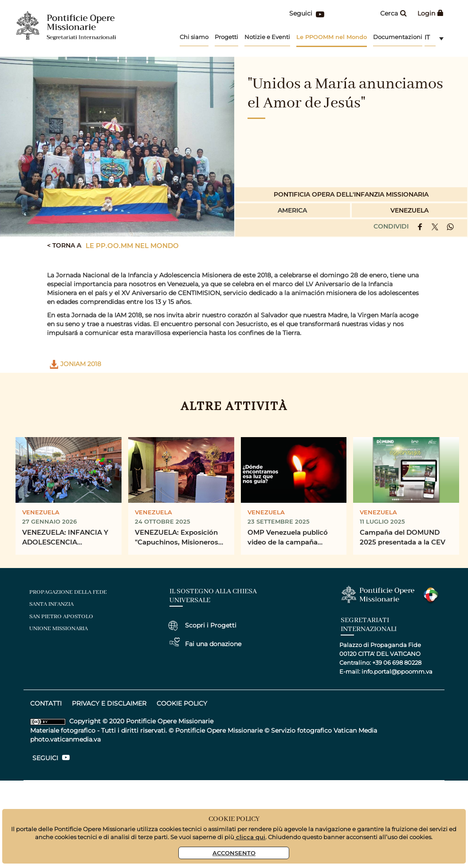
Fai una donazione (213, 644)
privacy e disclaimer (109, 703)
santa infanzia (51, 604)
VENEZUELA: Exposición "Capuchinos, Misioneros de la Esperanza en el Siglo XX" (179, 538)
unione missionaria (59, 629)
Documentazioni (398, 37)
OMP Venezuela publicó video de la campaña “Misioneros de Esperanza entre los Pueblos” (291, 538)
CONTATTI (46, 703)
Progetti (226, 37)
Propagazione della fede (68, 592)
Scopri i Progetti (211, 625)
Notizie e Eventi (267, 37)
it (427, 37)
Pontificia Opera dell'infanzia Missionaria (351, 194)
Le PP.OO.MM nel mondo (132, 245)
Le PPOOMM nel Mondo (332, 37)
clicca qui (250, 837)
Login (431, 13)
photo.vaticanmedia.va (65, 739)
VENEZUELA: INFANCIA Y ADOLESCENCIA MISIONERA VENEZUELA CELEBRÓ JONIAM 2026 (65, 538)
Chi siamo (194, 37)
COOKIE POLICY (182, 703)
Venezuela (409, 210)
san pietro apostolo (61, 617)
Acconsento (234, 853)
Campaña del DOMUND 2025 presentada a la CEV (403, 537)
